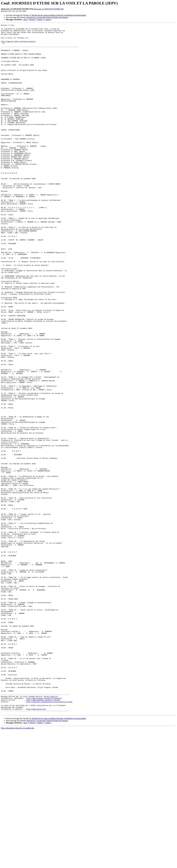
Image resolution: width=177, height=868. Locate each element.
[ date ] (25, 20)
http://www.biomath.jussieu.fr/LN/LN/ (43, 835)
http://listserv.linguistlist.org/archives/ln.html (49, 837)
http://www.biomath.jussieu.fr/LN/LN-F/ (44, 833)
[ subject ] (40, 20)
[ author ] (48, 20)
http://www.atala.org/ (36, 846)
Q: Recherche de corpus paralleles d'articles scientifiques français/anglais (58, 15)
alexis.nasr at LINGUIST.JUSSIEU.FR (49, 9)
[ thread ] (32, 20)
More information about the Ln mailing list (18, 866)
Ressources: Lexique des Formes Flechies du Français (47, 17)
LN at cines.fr (51, 831)
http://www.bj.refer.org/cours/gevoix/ (18, 45)
